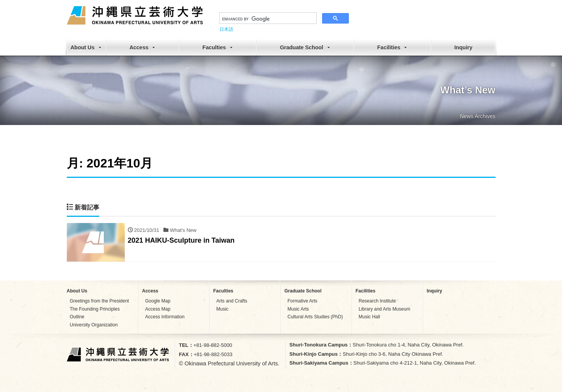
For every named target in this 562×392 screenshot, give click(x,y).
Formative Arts (302, 301)
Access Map (158, 309)
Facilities (393, 47)
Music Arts (298, 309)
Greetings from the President (99, 301)
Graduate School (306, 47)
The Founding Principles (95, 309)
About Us (87, 47)
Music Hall (369, 317)
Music (222, 309)
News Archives (478, 116)
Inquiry (463, 47)
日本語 (226, 29)
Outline (77, 317)
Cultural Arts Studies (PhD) (315, 317)
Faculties (218, 47)
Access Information (165, 317)
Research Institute (378, 301)
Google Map (158, 301)
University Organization (94, 325)
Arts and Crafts (232, 301)
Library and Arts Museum (385, 309)
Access (143, 47)
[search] (267, 19)
